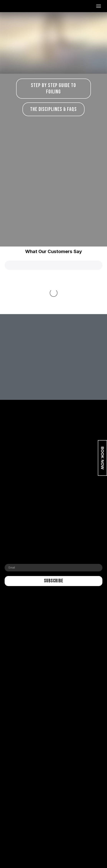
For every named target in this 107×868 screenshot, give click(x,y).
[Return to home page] (22, 6)
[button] (53, 89)
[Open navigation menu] (99, 6)
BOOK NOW (102, 458)
